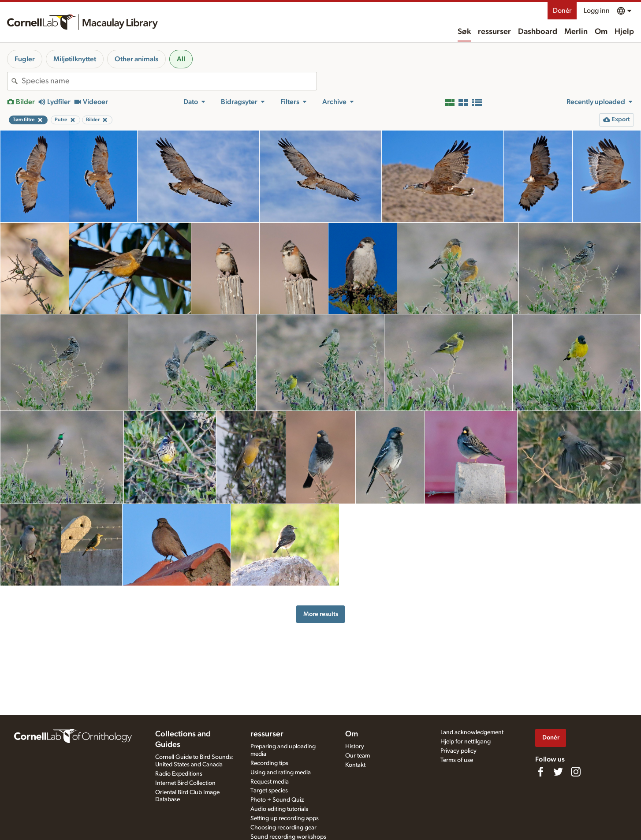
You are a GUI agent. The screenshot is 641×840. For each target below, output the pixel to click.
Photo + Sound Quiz (277, 800)
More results (321, 614)
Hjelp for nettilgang (466, 742)
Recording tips (269, 763)
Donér (562, 11)
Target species (269, 791)
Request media (270, 782)
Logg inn (597, 11)
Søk (464, 32)
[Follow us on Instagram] (576, 772)
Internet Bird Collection (185, 783)
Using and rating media (281, 773)
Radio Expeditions (179, 774)
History (355, 747)
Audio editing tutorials (279, 809)
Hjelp (624, 32)
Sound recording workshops (288, 837)
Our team (358, 756)
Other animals (136, 59)
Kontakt (355, 765)
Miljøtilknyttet (75, 59)
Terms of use (457, 760)
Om (601, 32)
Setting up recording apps (285, 818)
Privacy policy (458, 751)
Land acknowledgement (472, 732)
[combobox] (169, 81)
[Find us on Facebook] (540, 772)
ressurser (494, 32)
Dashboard (538, 32)
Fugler (25, 59)
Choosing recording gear (283, 828)
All (181, 59)
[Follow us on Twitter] (558, 772)
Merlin (576, 32)
